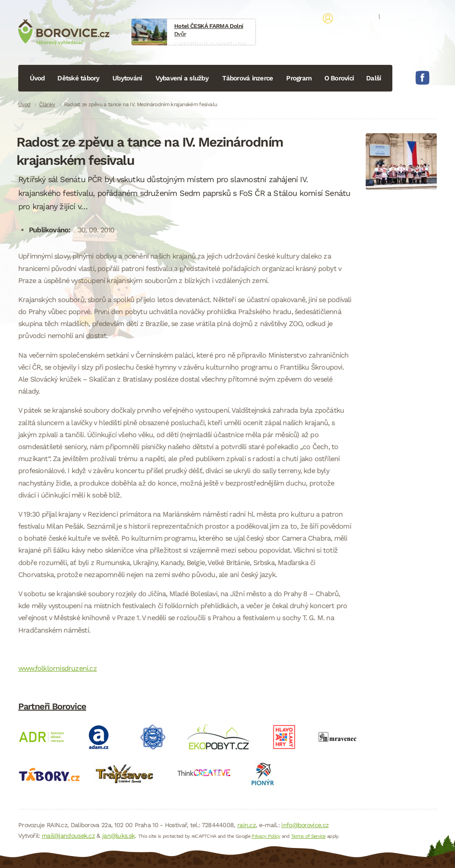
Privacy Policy (266, 836)
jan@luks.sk (118, 836)
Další (373, 78)
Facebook (423, 78)
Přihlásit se (357, 17)
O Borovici (339, 78)
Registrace (401, 16)
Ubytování (127, 78)
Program (299, 78)
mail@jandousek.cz (68, 836)
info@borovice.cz (305, 825)
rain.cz (246, 825)
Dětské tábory (78, 78)
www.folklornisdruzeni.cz (58, 668)
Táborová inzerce (247, 78)
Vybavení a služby (182, 78)
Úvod (37, 78)
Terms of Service (308, 836)
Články (47, 104)
